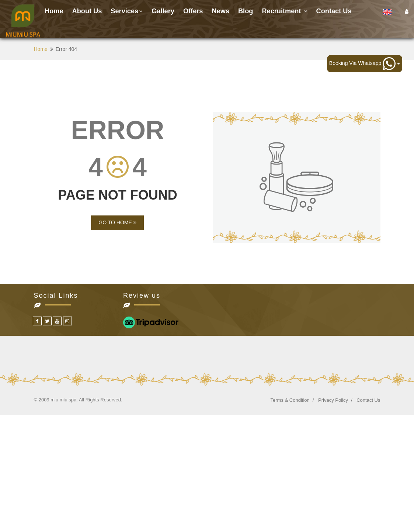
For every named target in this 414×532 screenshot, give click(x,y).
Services (127, 11)
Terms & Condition (290, 400)
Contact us (334, 11)
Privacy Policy (333, 400)
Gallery (163, 11)
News (220, 11)
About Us (87, 11)
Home (54, 11)
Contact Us (368, 400)
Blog (246, 11)
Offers (193, 11)
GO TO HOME (117, 222)
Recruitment (284, 11)
